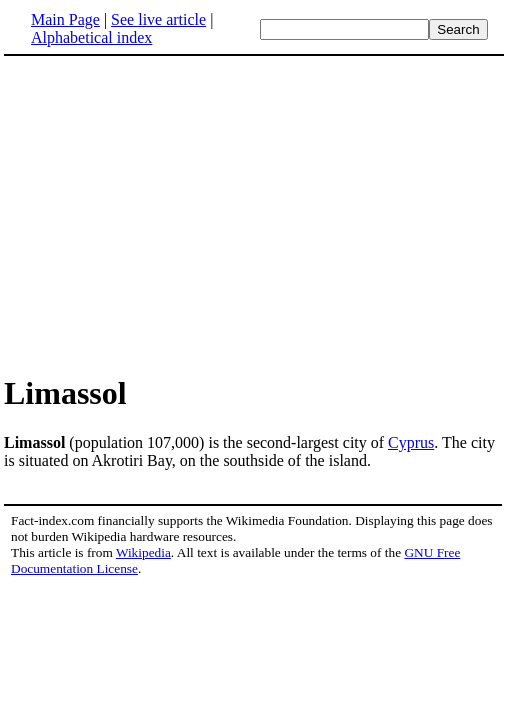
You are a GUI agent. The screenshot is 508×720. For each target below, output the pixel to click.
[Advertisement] (172, 214)
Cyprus (411, 442)
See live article (158, 19)
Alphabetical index (91, 37)
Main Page (65, 19)
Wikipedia (143, 552)
